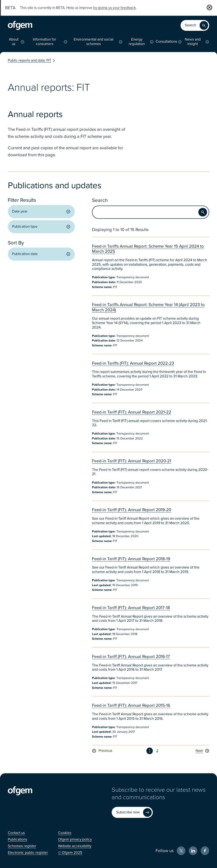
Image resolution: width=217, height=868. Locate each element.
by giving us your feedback (115, 8)
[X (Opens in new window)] (181, 851)
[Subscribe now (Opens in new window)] (132, 812)
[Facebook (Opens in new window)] (205, 851)
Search (100, 200)
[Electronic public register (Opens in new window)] (28, 853)
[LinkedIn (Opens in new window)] (193, 851)
